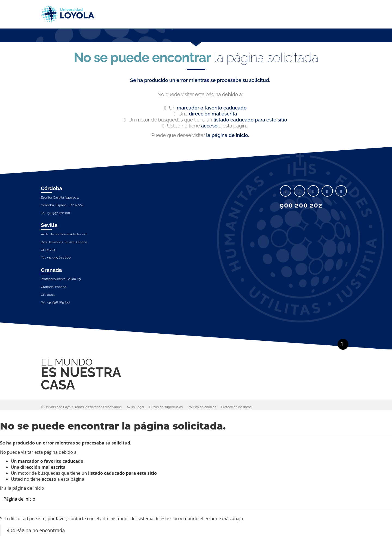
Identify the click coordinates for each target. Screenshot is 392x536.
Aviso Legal (135, 407)
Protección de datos (236, 407)
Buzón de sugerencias (166, 407)
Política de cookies (202, 407)
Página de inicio (19, 499)
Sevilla (49, 225)
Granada (51, 270)
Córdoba (52, 188)
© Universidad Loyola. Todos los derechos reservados (81, 407)
